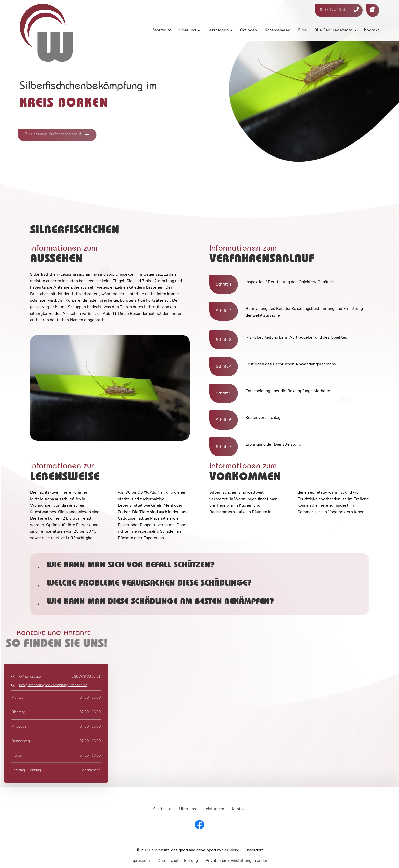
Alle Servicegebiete (334, 31)
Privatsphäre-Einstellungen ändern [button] (238, 861)
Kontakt (372, 31)
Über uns (188, 31)
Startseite (162, 31)
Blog (302, 31)
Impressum (140, 861)
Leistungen (218, 31)
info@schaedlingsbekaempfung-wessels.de (53, 685)
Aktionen (249, 31)
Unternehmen (278, 31)
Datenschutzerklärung (178, 861)
